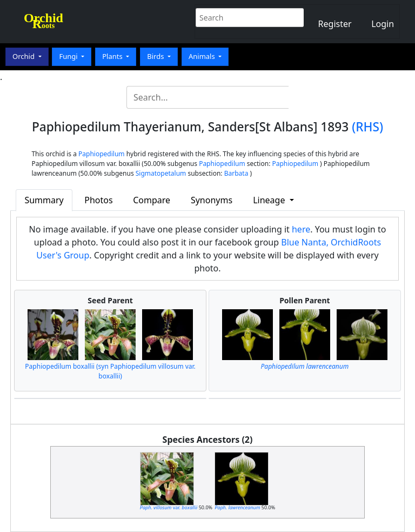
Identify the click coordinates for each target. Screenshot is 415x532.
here (301, 229)
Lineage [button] (270, 200)
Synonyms (212, 200)
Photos (98, 200)
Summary (44, 200)
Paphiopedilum (102, 154)
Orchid (24, 56)
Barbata (236, 173)
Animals (203, 56)
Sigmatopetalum (161, 173)
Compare (152, 200)
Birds (156, 56)
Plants (113, 56)
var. (169, 507)
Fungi (69, 56)
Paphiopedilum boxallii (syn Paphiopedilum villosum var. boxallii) (110, 371)
